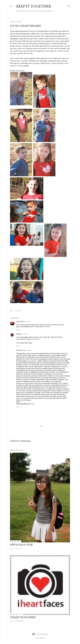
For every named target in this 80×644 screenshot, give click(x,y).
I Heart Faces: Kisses (23, 617)
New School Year (21, 545)
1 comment (18, 548)
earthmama (21, 322)
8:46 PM (28, 350)
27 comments (19, 621)
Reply (18, 330)
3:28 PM (28, 322)
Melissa (19, 334)
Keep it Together (34, 6)
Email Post (18, 311)
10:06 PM (25, 334)
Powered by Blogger (40, 634)
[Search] (69, 6)
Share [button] (12, 311)
